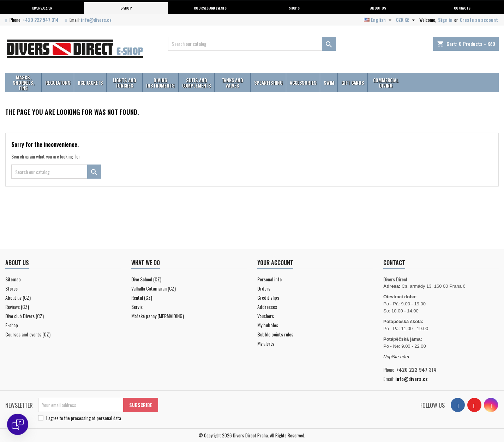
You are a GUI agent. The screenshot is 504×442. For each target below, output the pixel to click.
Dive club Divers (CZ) (25, 316)
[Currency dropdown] (406, 20)
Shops (294, 8)
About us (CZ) (18, 297)
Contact (394, 263)
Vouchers (266, 316)
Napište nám (396, 357)
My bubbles (268, 325)
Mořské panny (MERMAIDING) (158, 316)
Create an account (479, 20)
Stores (11, 288)
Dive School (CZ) (146, 279)
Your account (275, 263)
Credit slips (268, 297)
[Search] (252, 44)
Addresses (267, 307)
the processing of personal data (93, 418)
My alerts (266, 343)
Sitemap (13, 279)
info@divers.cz (96, 20)
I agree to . (84, 418)
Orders (264, 288)
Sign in (445, 20)
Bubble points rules (275, 334)
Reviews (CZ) (17, 307)
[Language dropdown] (379, 20)
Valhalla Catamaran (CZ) (154, 288)
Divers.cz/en (42, 8)
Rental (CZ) (142, 297)
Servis (137, 307)
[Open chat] (18, 424)
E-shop (126, 8)
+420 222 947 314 (41, 20)
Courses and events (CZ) (28, 334)
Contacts (462, 8)
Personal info (269, 279)
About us (378, 8)
